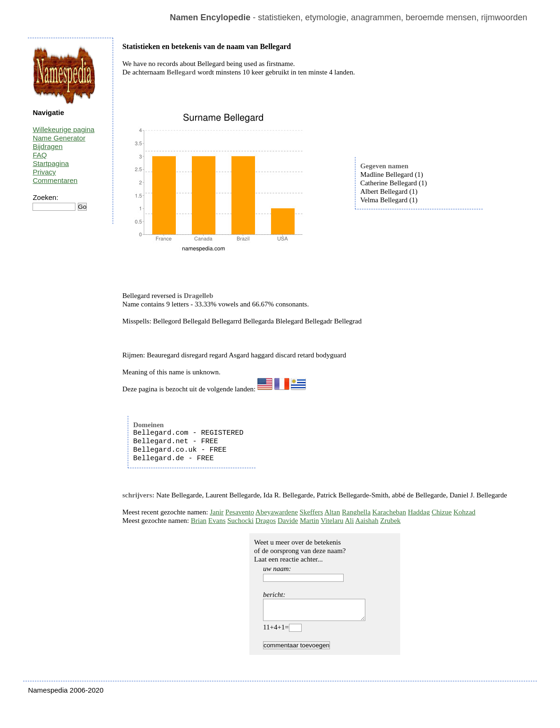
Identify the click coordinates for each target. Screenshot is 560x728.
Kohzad (465, 512)
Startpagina (51, 163)
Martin (309, 521)
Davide (288, 521)
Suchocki (240, 521)
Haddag (419, 512)
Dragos (266, 521)
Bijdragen (47, 146)
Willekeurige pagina (63, 129)
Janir (217, 512)
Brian (199, 521)
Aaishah (367, 521)
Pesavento (240, 512)
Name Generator (59, 138)
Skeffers (312, 512)
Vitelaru (332, 521)
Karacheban (389, 512)
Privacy (44, 172)
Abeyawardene (277, 512)
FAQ (40, 155)
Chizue (442, 512)
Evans (217, 521)
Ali (350, 521)
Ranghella (356, 512)
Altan (332, 512)
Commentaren (55, 180)
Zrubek (391, 521)
